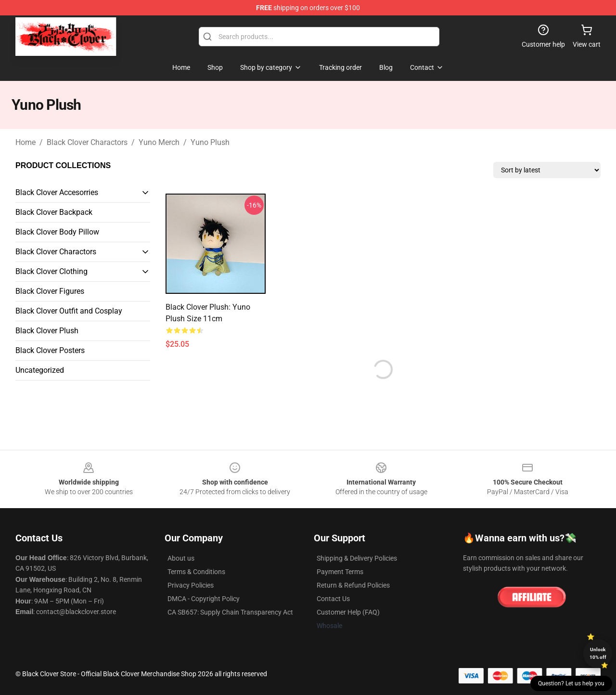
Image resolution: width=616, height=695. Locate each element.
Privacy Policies (191, 585)
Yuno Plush (210, 142)
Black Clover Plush (47, 331)
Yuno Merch (159, 142)
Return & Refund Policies (353, 585)
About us (181, 558)
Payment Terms (340, 572)
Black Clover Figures (50, 291)
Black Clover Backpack (54, 212)
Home (26, 142)
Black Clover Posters (50, 350)
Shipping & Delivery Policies (357, 558)
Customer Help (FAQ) (348, 612)
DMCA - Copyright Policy (204, 599)
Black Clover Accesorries (57, 192)
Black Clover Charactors (87, 142)
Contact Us (333, 599)
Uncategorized (40, 370)
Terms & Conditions (196, 572)
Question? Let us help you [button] (571, 683)
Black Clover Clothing (51, 271)
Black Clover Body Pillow (57, 232)
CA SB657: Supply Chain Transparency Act (230, 612)
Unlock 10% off (598, 653)
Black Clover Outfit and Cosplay (69, 311)
